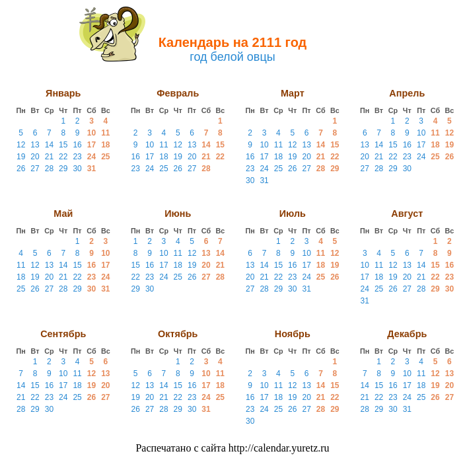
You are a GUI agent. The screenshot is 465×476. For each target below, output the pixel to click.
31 (91, 169)
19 (21, 157)
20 (35, 157)
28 (49, 169)
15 (63, 145)
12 (21, 145)
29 (63, 169)
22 (63, 157)
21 (49, 157)
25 (105, 157)
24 (91, 157)
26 (21, 169)
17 (91, 145)
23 (77, 157)
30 (77, 169)
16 (77, 145)
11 (105, 133)
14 (49, 145)
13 (35, 145)
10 (91, 133)
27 (35, 169)
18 (105, 145)
